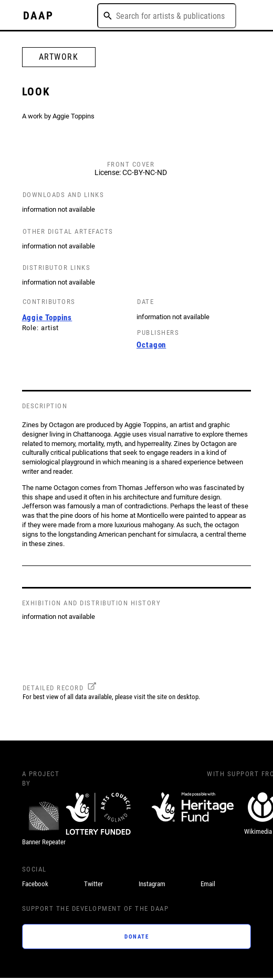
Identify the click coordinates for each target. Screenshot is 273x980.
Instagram (152, 884)
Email (208, 884)
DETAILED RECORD (53, 688)
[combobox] (167, 16)
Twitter (93, 884)
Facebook (35, 884)
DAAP (38, 16)
